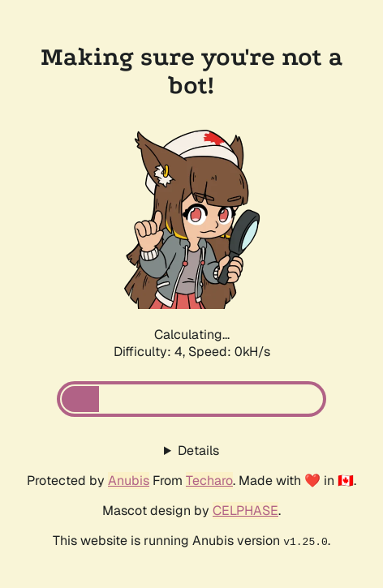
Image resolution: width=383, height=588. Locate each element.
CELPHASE (245, 511)
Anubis (129, 481)
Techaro (209, 481)
